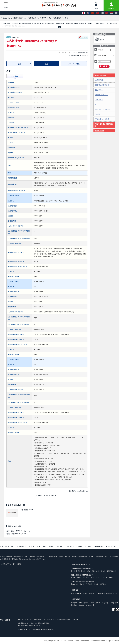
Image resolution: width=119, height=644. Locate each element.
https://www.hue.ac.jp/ (80, 52)
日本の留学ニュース (8, 546)
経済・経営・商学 (93, 571)
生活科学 (89, 584)
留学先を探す (22, 546)
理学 (97, 578)
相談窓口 (98, 114)
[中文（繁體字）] (97, 13)
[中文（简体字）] (93, 13)
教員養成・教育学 (78, 584)
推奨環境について (112, 546)
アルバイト (99, 100)
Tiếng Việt (113, 603)
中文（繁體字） (96, 603)
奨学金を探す (99, 131)
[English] (88, 13)
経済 (19, 64)
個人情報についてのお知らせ (94, 546)
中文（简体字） (84, 603)
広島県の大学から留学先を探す (11, 564)
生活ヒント (99, 90)
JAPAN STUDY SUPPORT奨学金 (107, 593)
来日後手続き (100, 80)
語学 (79, 571)
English (75, 603)
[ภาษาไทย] (116, 13)
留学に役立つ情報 (34, 546)
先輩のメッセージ (48, 546)
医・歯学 (86, 578)
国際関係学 (111, 571)
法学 (84, 571)
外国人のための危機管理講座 (104, 125)
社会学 (103, 571)
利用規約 (79, 546)
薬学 (92, 578)
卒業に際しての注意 (102, 119)
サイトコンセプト (24, 630)
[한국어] (102, 13)
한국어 (106, 603)
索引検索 (60, 546)
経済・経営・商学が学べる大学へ (18, 531)
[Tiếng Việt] (107, 13)
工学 (102, 578)
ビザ (97, 104)
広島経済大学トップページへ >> (47, 495)
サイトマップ (69, 546)
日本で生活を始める (102, 85)
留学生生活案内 (100, 75)
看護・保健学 (77, 578)
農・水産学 (109, 578)
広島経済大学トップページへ (79, 56)
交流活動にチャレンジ (103, 109)
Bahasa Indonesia (78, 605)
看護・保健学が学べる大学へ (16, 534)
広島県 (14, 37)
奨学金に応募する (101, 95)
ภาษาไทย (89, 605)
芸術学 (96, 584)
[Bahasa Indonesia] (111, 13)
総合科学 (103, 584)
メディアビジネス (74, 64)
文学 (74, 571)
